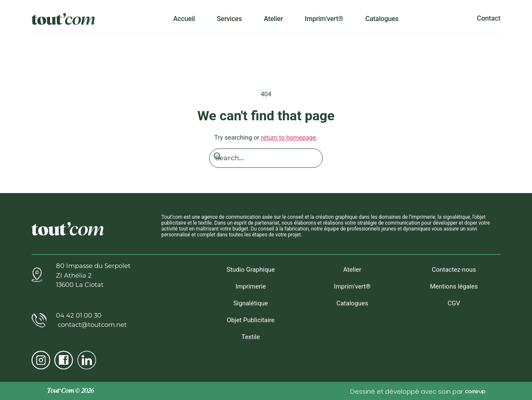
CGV (454, 304)
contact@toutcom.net (91, 325)
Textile (251, 339)
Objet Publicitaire (251, 321)
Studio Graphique (251, 270)
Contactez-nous (454, 270)
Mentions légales (454, 287)
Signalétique (250, 304)
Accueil (184, 18)
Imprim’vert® (324, 18)
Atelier (273, 18)
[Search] (217, 158)
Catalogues (382, 18)
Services (229, 18)
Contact (489, 18)
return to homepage (289, 138)
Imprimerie (250, 287)
